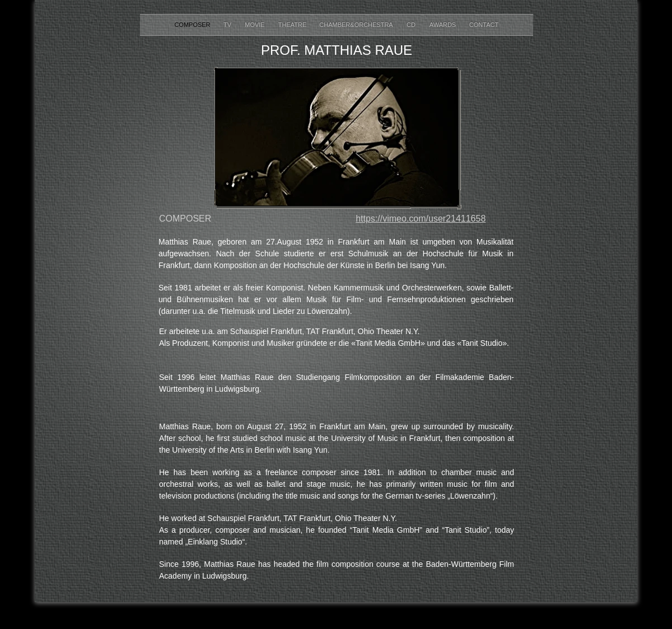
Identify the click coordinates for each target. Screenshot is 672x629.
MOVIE (256, 25)
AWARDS (444, 25)
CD (412, 25)
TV (228, 25)
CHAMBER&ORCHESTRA (356, 25)
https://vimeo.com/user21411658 (421, 219)
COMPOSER (193, 25)
